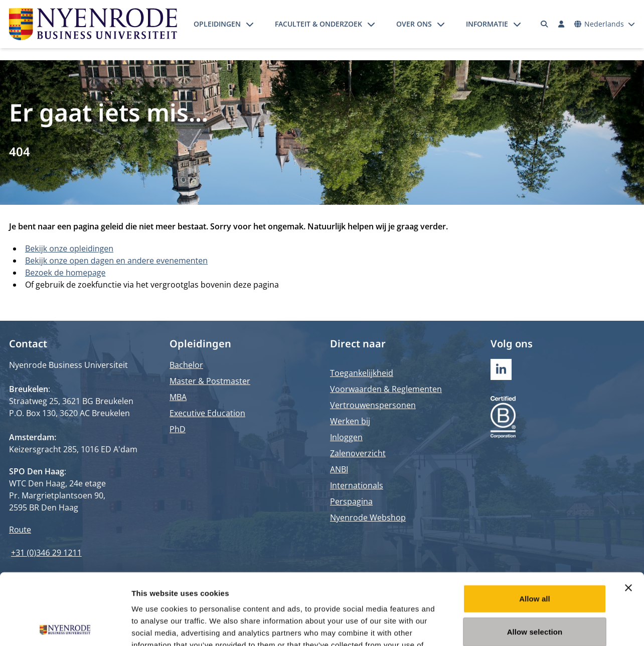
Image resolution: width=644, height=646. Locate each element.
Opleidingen (217, 24)
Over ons (414, 24)
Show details (526, 626)
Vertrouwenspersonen (373, 405)
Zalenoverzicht (358, 453)
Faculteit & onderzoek (318, 24)
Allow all (535, 527)
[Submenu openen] (250, 24)
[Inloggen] (561, 24)
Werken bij (350, 421)
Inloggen (346, 437)
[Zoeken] (545, 24)
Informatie (487, 24)
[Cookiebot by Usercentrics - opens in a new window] (65, 626)
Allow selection (535, 560)
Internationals (357, 485)
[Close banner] (628, 516)
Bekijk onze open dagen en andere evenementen (116, 261)
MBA (178, 397)
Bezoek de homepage (65, 273)
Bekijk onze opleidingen (69, 248)
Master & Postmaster (210, 381)
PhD (178, 429)
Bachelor (186, 365)
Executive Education (207, 413)
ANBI (339, 469)
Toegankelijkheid (362, 373)
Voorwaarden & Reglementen (386, 389)
